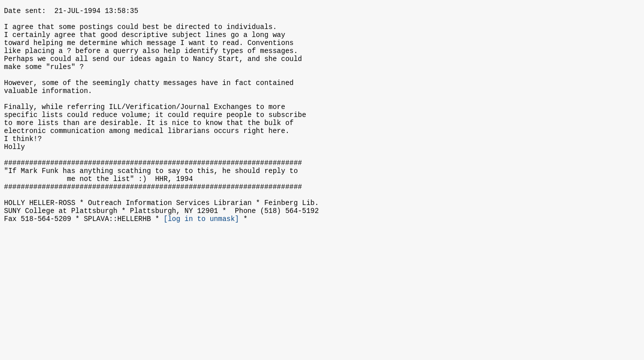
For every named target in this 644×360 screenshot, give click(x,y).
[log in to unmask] (201, 259)
